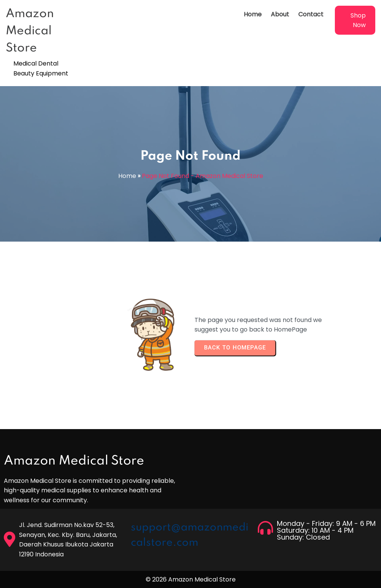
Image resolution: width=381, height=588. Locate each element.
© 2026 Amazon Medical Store (191, 579)
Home (127, 176)
